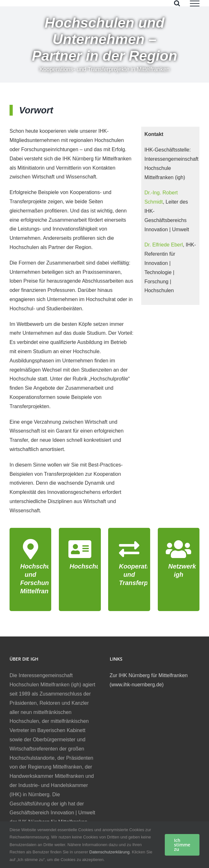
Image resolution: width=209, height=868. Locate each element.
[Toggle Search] (177, 3)
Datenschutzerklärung (109, 852)
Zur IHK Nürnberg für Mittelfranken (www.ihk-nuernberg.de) (149, 680)
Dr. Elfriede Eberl (164, 245)
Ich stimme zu (182, 845)
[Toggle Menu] (195, 3)
